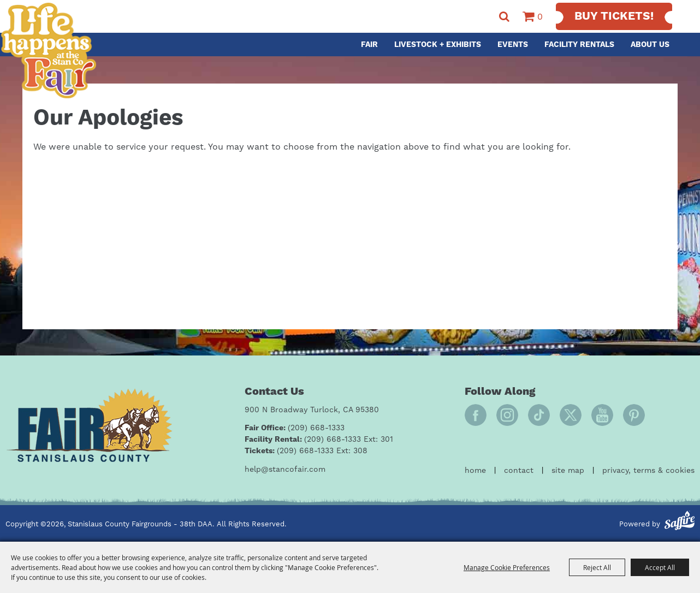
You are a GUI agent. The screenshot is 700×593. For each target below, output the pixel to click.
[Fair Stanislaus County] (89, 425)
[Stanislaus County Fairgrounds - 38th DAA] (48, 51)
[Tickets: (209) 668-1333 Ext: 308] (306, 451)
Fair (369, 45)
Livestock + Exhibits (438, 45)
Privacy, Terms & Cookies (648, 471)
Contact (519, 471)
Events (513, 45)
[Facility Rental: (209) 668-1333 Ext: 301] (319, 440)
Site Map (568, 471)
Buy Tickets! (614, 16)
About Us (650, 45)
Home (475, 471)
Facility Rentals (579, 45)
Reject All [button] (597, 567)
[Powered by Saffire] (680, 522)
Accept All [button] (660, 567)
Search (504, 17)
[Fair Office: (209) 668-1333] (295, 428)
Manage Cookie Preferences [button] (507, 567)
